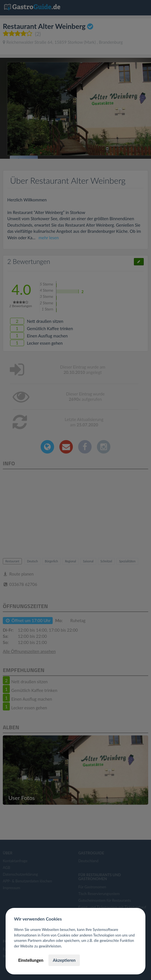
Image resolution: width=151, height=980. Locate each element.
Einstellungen (31, 960)
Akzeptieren (64, 960)
